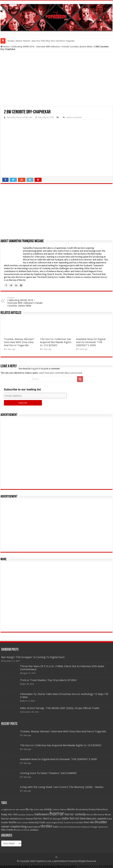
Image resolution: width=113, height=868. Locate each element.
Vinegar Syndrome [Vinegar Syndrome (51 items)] (99, 827)
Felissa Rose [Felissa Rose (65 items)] (102, 809)
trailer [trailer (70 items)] (56, 827)
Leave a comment (74, 117)
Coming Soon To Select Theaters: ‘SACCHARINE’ (48, 773)
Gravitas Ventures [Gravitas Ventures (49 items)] (26, 815)
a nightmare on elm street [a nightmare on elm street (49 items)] (13, 810)
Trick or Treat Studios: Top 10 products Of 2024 (48, 680)
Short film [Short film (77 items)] (89, 822)
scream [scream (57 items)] (80, 823)
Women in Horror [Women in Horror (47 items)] (22, 830)
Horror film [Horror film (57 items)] (92, 815)
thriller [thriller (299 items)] (46, 826)
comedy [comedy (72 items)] (48, 809)
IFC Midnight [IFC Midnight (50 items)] (55, 819)
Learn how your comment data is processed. (61, 373)
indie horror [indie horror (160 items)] (70, 818)
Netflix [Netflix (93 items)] (13, 822)
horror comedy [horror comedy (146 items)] (75, 814)
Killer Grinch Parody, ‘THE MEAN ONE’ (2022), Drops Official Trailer (60, 708)
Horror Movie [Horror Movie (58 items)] (104, 815)
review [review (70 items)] (31, 822)
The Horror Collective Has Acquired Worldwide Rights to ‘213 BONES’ (56, 342)
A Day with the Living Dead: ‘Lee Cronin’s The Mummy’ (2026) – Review (62, 787)
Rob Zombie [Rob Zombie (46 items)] (65, 823)
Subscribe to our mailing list (22, 389)
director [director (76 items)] (71, 809)
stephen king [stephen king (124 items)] (18, 826)
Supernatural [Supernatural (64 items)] (33, 827)
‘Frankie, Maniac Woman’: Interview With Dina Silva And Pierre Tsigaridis (41, 41)
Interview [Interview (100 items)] (86, 819)
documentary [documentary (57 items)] (82, 810)
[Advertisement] (57, 79)
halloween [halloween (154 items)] (42, 814)
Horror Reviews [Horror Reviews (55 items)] (26, 819)
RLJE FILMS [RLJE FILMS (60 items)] (40, 822)
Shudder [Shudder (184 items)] (101, 822)
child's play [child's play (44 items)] (38, 810)
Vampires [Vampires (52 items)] (86, 827)
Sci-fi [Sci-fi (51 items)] (73, 823)
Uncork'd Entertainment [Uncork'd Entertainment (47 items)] (70, 827)
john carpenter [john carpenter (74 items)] (99, 819)
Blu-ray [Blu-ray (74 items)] (29, 809)
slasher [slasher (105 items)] (5, 827)
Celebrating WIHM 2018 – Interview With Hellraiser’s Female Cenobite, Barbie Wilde (25, 302)
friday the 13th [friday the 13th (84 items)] (9, 814)
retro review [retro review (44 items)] (22, 823)
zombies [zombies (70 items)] (34, 830)
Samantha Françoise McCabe (19, 117)
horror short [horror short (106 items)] (41, 819)
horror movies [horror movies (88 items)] (10, 819)
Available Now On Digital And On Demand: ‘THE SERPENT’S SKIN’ (91, 342)
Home (5, 47)
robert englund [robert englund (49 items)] (52, 823)
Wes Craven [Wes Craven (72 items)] (7, 830)
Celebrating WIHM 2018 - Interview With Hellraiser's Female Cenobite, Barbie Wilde (52, 47)
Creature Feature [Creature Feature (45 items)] (59, 810)
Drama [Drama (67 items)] (92, 809)
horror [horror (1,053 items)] (57, 814)
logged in (36, 369)
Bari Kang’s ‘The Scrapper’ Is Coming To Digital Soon (33, 657)
